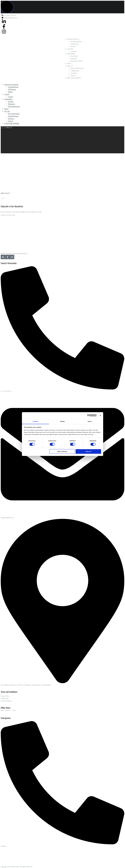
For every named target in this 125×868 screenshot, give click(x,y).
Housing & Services (73, 39)
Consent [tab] (35, 421)
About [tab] (90, 421)
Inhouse (73, 46)
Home (3, 128)
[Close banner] (100, 415)
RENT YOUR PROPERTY (74, 78)
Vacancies (74, 73)
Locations (70, 49)
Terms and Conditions (9, 692)
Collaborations (75, 71)
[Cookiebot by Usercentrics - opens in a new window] (89, 415)
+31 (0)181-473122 (9, 15)
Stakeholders (71, 54)
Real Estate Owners (77, 61)
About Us (70, 66)
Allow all (88, 451)
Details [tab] (63, 421)
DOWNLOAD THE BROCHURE (8, 215)
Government (74, 56)
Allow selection (62, 451)
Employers (74, 59)
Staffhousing (75, 44)
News (69, 63)
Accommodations (76, 42)
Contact (73, 76)
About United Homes (77, 68)
